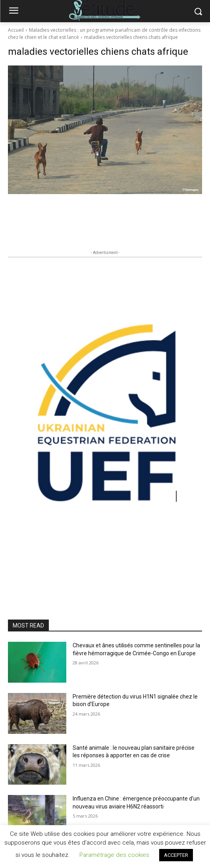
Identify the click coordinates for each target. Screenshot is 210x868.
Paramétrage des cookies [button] (114, 855)
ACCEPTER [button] (176, 855)
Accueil (16, 30)
